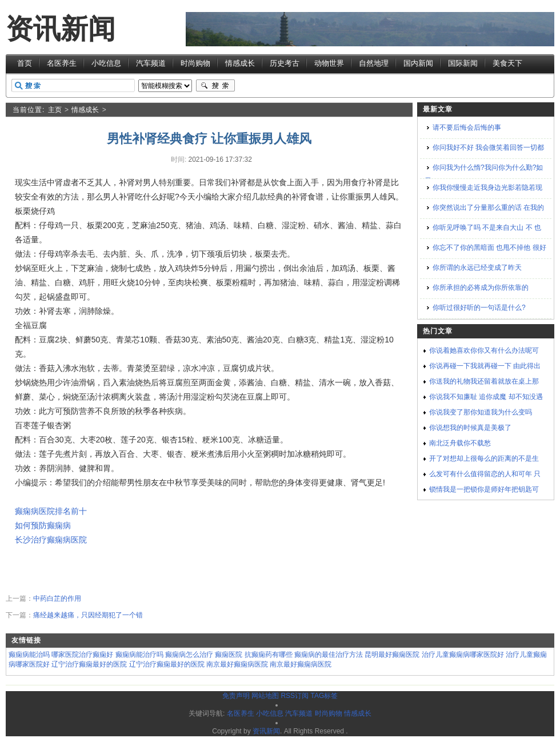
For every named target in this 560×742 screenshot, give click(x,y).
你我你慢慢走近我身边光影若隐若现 (487, 188)
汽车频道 (151, 63)
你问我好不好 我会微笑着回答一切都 (488, 147)
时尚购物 (195, 63)
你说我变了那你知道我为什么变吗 (481, 412)
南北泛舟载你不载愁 (460, 443)
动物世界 (329, 63)
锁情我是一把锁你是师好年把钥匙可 (484, 489)
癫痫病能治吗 (29, 655)
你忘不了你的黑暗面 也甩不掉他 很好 (489, 248)
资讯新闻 (61, 29)
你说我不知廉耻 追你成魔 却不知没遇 (486, 397)
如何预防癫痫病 (43, 525)
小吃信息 (106, 63)
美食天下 (507, 63)
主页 (55, 110)
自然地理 (374, 63)
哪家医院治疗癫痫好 (82, 655)
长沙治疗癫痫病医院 (51, 540)
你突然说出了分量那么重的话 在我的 (488, 208)
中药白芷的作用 (57, 599)
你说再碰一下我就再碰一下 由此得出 (485, 366)
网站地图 (265, 696)
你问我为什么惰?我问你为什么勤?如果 (484, 174)
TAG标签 (324, 696)
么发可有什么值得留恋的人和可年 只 (485, 474)
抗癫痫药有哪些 (269, 655)
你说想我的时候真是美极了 (470, 428)
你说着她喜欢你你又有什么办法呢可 (484, 350)
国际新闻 (463, 63)
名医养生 (62, 63)
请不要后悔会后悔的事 (467, 127)
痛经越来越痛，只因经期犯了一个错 (88, 615)
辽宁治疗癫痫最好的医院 (89, 664)
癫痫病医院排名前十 (51, 511)
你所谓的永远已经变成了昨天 (477, 268)
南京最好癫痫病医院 (237, 664)
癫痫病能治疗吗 (139, 655)
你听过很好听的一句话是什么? (479, 308)
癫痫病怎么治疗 (189, 655)
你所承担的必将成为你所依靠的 (481, 288)
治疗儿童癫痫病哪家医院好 (463, 655)
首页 (25, 63)
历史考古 (285, 63)
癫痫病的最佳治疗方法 (329, 655)
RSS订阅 (295, 696)
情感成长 (240, 63)
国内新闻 (418, 63)
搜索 (215, 86)
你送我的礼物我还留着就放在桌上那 (484, 381)
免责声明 (236, 696)
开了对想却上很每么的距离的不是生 (484, 458)
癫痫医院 (229, 655)
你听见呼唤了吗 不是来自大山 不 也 (487, 228)
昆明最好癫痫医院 (392, 655)
